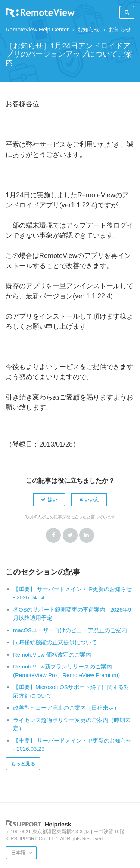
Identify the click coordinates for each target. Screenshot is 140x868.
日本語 (19, 853)
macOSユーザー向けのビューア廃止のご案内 (70, 630)
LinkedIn (87, 535)
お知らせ (88, 29)
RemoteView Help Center (37, 29)
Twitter (70, 535)
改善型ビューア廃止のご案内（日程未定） (66, 708)
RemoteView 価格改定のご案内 (52, 654)
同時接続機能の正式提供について (55, 642)
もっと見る (23, 764)
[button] (49, 500)
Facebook (53, 535)
